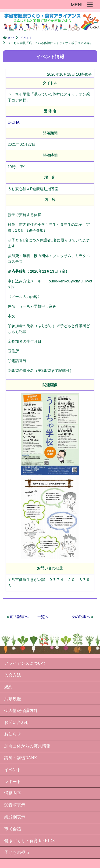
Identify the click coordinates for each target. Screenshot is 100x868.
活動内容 (13, 793)
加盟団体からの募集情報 (27, 746)
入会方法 (13, 675)
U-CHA (14, 122)
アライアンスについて (25, 663)
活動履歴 (13, 699)
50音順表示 (15, 805)
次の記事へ (81, 617)
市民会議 (13, 829)
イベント (26, 38)
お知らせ (13, 734)
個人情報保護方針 (21, 711)
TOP (11, 38)
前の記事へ (19, 617)
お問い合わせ (17, 722)
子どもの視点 (17, 852)
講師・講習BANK (21, 758)
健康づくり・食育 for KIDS (29, 841)
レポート (13, 782)
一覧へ (43, 617)
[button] (78, 5)
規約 (8, 687)
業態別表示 (15, 817)
